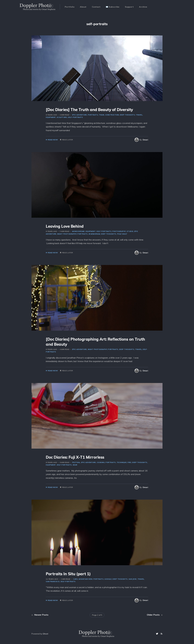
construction (112, 115)
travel (139, 115)
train (101, 115)
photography (119, 231)
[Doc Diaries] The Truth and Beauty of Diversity (89, 110)
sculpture (62, 117)
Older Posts (155, 615)
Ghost (45, 634)
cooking (101, 462)
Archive (143, 7)
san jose (133, 579)
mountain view (86, 579)
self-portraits (75, 117)
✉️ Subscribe (113, 7)
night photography (67, 234)
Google (108, 579)
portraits (93, 115)
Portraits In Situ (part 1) (68, 574)
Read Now (53, 140)
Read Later (67, 140)
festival (76, 462)
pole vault (122, 234)
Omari (145, 140)
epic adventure (79, 115)
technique (122, 462)
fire (129, 462)
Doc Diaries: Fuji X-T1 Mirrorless (75, 457)
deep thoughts (127, 115)
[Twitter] (157, 634)
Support (129, 7)
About (83, 7)
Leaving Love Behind (65, 226)
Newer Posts (40, 615)
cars (75, 579)
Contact (96, 7)
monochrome (78, 231)
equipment (91, 231)
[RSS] (162, 634)
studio (130, 231)
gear (75, 465)
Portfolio (70, 7)
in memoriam (94, 234)
